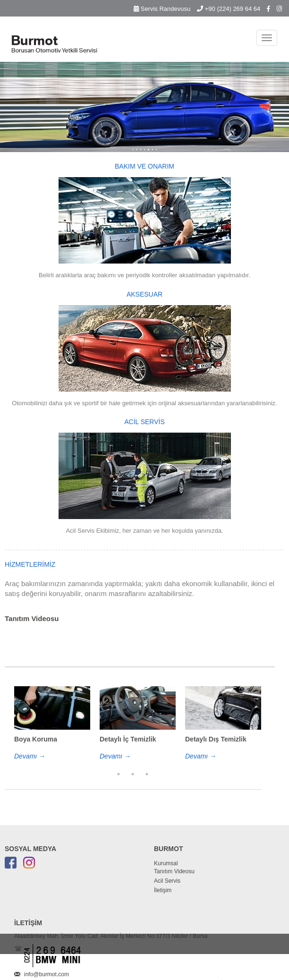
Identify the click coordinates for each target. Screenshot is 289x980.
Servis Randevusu (162, 9)
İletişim (163, 890)
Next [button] (268, 738)
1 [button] (119, 774)
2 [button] (133, 774)
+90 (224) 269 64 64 (229, 9)
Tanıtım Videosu (174, 871)
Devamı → (30, 756)
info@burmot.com (47, 974)
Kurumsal (166, 863)
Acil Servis (167, 881)
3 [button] (147, 774)
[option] (52, 724)
